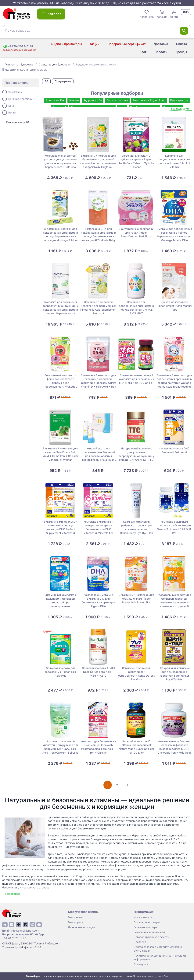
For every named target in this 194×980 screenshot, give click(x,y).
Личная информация (81, 927)
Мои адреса (76, 922)
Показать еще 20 (18, 122)
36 (46, 81)
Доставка (161, 44)
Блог (143, 52)
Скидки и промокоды (66, 44)
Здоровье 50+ (55, 100)
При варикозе (179, 100)
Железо (74, 100)
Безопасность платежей (149, 932)
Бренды (181, 52)
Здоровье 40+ (93, 100)
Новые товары (143, 917)
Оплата (181, 44)
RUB (186, 12)
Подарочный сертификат (127, 44)
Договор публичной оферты (152, 937)
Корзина (162, 14)
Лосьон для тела (117, 100)
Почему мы (141, 964)
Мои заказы (76, 917)
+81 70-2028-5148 (14, 938)
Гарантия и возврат (146, 927)
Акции (95, 44)
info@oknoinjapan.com (25, 931)
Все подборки (180, 108)
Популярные (63, 81)
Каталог (51, 14)
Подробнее (13, 894)
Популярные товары (147, 922)
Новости (161, 52)
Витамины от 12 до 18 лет (149, 100)
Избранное (147, 14)
